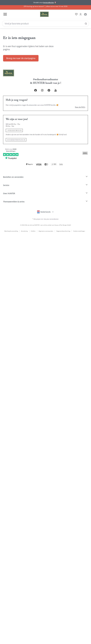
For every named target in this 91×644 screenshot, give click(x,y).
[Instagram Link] (41, 88)
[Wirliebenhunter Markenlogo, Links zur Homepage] (40, 14)
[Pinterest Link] (50, 88)
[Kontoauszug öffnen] (80, 14)
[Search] (45, 24)
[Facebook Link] (33, 88)
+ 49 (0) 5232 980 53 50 (14, 128)
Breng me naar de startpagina (21, 56)
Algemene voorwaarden (45, 222)
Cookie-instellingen (79, 222)
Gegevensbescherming (62, 222)
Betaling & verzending (10, 222)
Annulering (24, 222)
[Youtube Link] (58, 88)
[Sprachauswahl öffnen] (45, 203)
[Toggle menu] (5, 14)
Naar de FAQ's (80, 105)
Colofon (32, 222)
